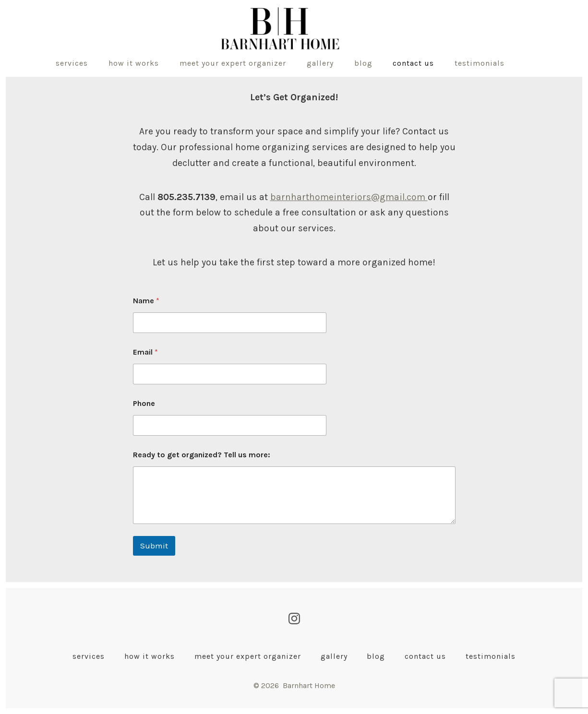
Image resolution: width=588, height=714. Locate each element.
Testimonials (480, 63)
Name (146, 301)
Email (145, 352)
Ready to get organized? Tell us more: (202, 455)
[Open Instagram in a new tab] (294, 619)
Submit (154, 546)
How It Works (134, 63)
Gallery (320, 63)
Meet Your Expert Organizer (233, 63)
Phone (144, 403)
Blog (363, 63)
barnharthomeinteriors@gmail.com (349, 197)
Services (72, 63)
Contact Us (413, 63)
